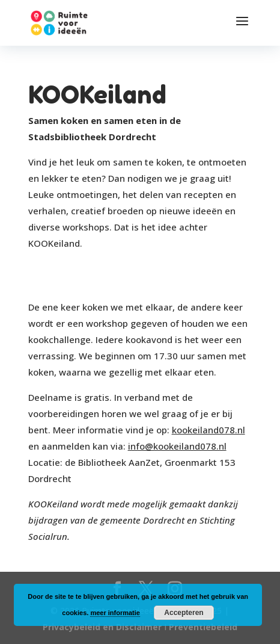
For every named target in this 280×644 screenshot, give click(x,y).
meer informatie (115, 613)
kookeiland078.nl (208, 430)
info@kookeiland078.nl (177, 446)
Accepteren (184, 613)
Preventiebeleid (203, 627)
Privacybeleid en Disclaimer (102, 627)
